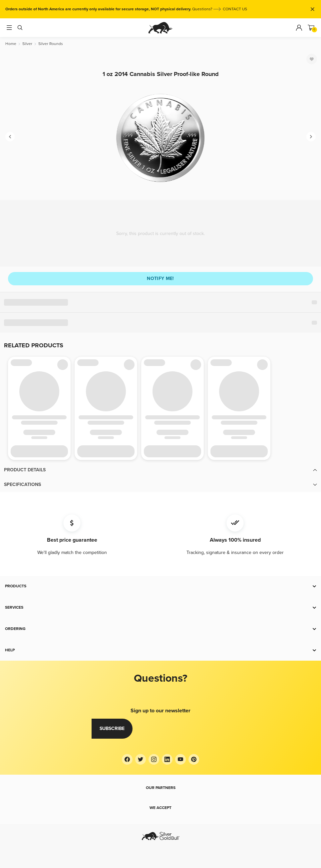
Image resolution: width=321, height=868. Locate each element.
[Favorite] (312, 59)
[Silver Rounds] (51, 44)
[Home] (11, 44)
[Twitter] (141, 759)
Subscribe (112, 728)
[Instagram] (154, 759)
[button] (160, 470)
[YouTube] (180, 759)
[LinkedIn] (167, 759)
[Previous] (10, 137)
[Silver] (27, 44)
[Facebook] (127, 759)
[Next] (311, 137)
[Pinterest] (194, 759)
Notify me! (160, 278)
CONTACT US (235, 9)
